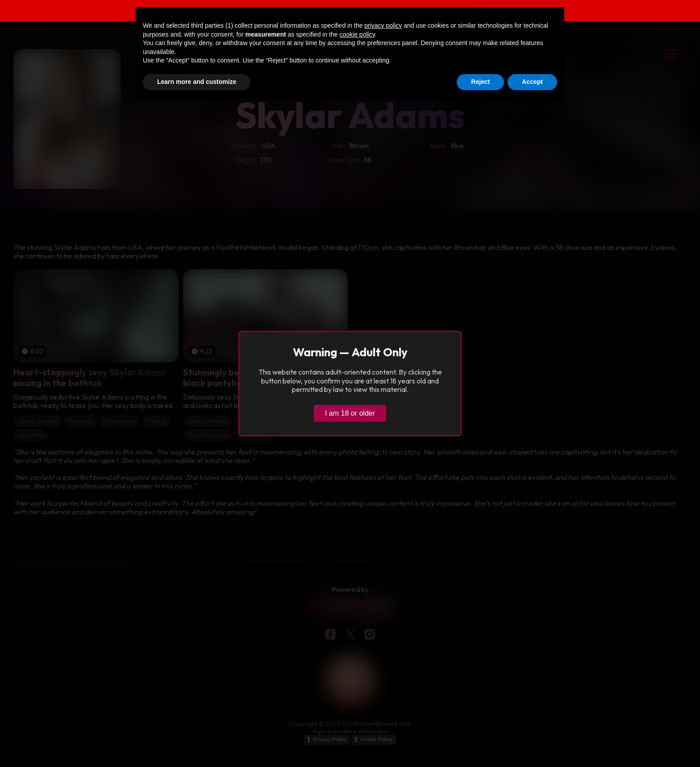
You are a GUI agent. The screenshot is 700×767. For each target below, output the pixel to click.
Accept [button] (532, 742)
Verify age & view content (526, 12)
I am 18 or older (350, 413)
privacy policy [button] (383, 686)
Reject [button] (480, 742)
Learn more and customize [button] (197, 742)
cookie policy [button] (357, 695)
